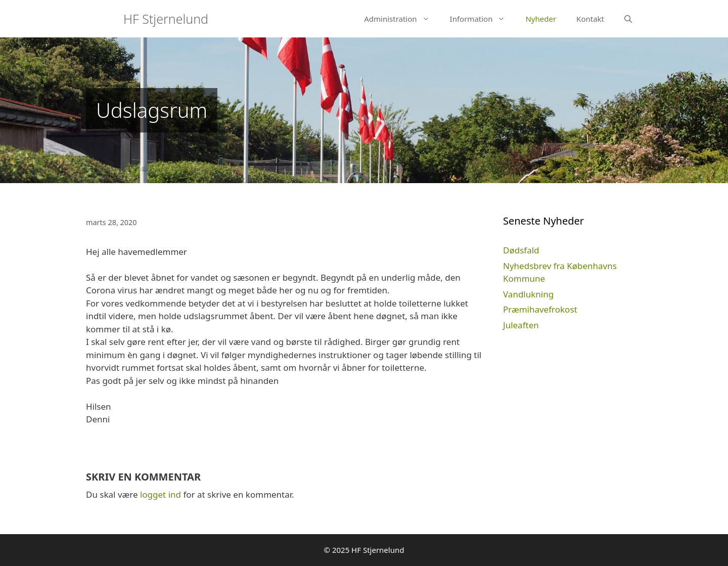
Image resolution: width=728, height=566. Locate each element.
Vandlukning (528, 294)
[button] (428, 19)
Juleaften (521, 325)
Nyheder (541, 19)
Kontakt (590, 19)
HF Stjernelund (166, 19)
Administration (402, 19)
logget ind (161, 494)
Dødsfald (521, 250)
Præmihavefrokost (540, 309)
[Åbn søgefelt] (628, 19)
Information (483, 19)
